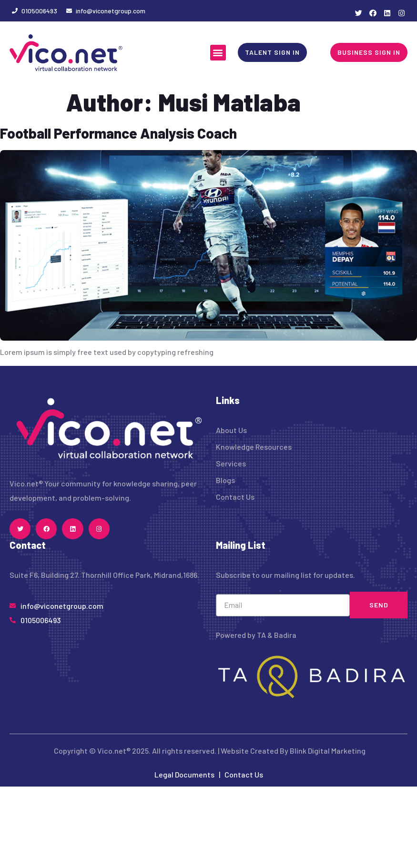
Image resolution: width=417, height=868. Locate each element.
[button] (218, 53)
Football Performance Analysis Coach (118, 133)
